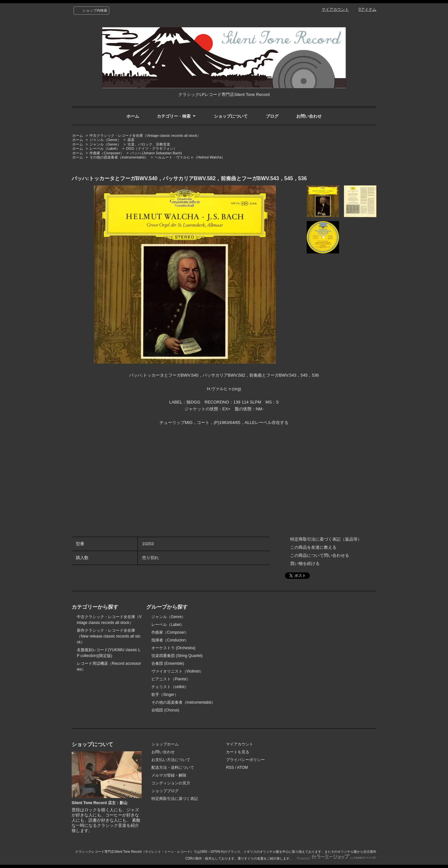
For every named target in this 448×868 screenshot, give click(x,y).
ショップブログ (165, 791)
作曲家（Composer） (107, 153)
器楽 (131, 140)
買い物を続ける (305, 563)
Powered (337, 858)
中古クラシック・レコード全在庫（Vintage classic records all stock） (145, 135)
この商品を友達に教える (313, 547)
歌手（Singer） (165, 695)
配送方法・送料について (173, 768)
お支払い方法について (171, 760)
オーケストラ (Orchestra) (173, 648)
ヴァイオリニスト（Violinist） (177, 671)
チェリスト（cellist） (170, 687)
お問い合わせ (309, 116)
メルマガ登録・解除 (169, 775)
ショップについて (231, 116)
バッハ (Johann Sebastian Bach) (156, 153)
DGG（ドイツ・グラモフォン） (152, 148)
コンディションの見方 (171, 783)
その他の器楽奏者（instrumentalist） (119, 157)
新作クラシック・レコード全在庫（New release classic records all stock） (109, 636)
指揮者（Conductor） (170, 640)
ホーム (133, 116)
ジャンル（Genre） (105, 140)
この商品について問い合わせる (320, 555)
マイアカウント (335, 9)
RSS (230, 768)
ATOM (242, 768)
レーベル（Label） (105, 148)
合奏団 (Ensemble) (168, 663)
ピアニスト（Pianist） (171, 679)
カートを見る (238, 752)
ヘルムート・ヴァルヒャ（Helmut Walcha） (190, 157)
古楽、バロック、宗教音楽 (149, 144)
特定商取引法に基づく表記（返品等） (326, 539)
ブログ (272, 116)
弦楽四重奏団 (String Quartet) (177, 656)
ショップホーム (165, 744)
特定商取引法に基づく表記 (175, 799)
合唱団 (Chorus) (165, 710)
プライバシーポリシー (245, 760)
